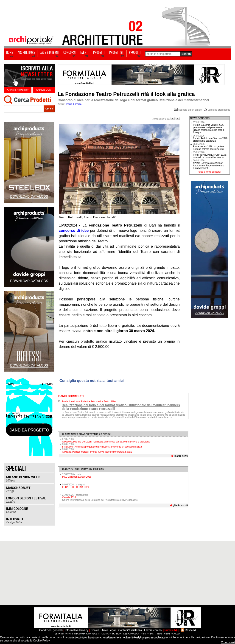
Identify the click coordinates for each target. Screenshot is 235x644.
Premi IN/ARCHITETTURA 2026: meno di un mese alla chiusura (210, 155)
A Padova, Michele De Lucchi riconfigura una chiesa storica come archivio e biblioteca (106, 440)
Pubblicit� (171, 630)
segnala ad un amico (188, 110)
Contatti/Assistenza (130, 630)
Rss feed (190, 630)
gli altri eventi (180, 505)
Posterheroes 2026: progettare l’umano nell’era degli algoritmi (209, 147)
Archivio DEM (44, 90)
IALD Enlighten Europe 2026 (77, 477)
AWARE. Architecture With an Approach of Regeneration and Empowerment (209, 164)
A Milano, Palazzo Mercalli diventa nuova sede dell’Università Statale (97, 451)
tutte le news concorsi (210, 172)
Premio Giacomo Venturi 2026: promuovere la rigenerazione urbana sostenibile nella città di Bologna (209, 127)
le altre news (181, 456)
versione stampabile (219, 110)
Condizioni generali (51, 630)
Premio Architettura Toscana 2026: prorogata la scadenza (211, 138)
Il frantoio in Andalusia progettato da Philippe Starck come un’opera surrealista (102, 445)
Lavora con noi (153, 630)
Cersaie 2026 (69, 497)
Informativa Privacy (77, 630)
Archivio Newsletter (18, 90)
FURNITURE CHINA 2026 (76, 487)
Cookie (95, 630)
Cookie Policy (41, 641)
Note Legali (109, 630)
